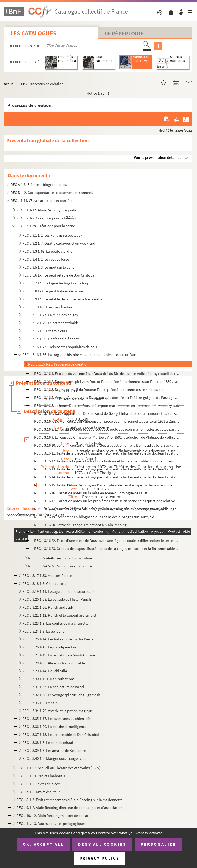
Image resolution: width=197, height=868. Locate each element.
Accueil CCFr (14, 84)
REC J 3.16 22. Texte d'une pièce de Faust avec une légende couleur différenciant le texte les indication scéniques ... (107, 541)
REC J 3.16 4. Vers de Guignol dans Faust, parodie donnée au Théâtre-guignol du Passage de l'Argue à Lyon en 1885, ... (107, 397)
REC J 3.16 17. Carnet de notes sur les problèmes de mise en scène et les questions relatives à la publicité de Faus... (107, 501)
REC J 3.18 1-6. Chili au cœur (45, 583)
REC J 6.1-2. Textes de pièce (38, 784)
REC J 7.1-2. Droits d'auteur (38, 792)
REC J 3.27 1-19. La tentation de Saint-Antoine (59, 655)
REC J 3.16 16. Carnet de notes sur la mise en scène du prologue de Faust (91, 493)
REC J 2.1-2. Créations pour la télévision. (48, 218)
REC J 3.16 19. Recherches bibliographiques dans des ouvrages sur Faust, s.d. (95, 517)
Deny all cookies (102, 844)
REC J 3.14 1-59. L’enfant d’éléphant (51, 339)
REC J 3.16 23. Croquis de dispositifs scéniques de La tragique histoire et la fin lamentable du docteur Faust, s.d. (107, 549)
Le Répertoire (124, 33)
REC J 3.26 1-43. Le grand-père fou (49, 647)
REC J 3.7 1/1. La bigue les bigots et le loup (56, 283)
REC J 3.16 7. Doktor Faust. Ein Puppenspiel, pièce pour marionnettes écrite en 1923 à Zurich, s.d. (107, 421)
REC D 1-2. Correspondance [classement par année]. (52, 193)
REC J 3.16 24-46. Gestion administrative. (61, 558)
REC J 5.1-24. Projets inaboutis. (41, 776)
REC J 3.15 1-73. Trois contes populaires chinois (60, 347)
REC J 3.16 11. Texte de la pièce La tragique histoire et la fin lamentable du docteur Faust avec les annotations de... (107, 453)
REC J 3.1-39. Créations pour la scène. (46, 226)
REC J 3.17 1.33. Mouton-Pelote (47, 575)
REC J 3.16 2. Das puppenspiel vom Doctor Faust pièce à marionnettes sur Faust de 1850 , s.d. (107, 382)
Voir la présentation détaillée (158, 157)
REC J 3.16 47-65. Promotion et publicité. (60, 566)
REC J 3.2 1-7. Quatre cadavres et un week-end (59, 243)
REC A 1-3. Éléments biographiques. (39, 185)
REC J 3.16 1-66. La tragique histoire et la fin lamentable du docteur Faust (80, 355)
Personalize (158, 844)
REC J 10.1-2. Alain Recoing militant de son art (53, 816)
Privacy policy (99, 858)
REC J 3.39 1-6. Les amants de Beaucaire (54, 750)
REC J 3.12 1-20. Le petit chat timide (51, 323)
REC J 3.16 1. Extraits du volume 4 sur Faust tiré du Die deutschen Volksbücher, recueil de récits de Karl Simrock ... (107, 374)
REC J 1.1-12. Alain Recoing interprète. (47, 210)
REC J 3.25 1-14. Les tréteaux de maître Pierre (58, 639)
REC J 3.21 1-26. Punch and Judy (48, 607)
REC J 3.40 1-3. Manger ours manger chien (55, 758)
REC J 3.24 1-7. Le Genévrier (44, 631)
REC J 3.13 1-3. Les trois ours (45, 331)
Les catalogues (33, 33)
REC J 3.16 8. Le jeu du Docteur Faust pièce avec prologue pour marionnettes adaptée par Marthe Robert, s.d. (107, 429)
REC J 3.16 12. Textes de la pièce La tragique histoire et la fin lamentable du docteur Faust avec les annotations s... (107, 461)
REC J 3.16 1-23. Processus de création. (59, 364)
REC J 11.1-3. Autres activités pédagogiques (51, 823)
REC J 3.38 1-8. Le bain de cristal (48, 742)
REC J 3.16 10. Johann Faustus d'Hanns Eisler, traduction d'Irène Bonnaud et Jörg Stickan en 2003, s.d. (107, 445)
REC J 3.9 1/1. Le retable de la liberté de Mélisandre (62, 299)
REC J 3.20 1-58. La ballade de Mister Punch (57, 599)
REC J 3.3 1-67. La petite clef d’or (48, 251)
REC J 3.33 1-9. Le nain (40, 703)
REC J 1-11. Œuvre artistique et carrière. (42, 200)
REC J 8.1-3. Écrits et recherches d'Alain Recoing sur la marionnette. (70, 800)
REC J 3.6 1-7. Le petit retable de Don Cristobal (59, 275)
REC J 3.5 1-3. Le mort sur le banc (48, 267)
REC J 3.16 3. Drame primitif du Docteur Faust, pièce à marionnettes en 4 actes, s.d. (99, 389)
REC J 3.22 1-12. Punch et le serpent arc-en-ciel (59, 615)
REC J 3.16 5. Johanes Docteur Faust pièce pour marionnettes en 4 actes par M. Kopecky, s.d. (107, 405)
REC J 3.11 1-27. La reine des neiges (50, 315)
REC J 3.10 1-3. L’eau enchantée (47, 307)
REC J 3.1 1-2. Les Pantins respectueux (52, 235)
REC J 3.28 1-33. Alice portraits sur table (54, 663)
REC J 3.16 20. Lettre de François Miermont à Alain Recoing (80, 525)
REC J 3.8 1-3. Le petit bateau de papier (53, 291)
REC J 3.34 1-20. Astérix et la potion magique (57, 711)
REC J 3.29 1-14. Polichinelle (45, 671)
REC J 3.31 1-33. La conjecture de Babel (53, 687)
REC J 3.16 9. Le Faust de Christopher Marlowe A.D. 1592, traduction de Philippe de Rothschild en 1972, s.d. (107, 437)
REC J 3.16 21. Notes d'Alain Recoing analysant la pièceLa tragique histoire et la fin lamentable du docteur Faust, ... (107, 533)
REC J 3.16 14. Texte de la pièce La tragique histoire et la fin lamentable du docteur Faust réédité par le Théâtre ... (107, 477)
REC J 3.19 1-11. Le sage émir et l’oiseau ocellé (59, 591)
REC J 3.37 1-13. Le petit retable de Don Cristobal (61, 734)
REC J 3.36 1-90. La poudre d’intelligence (54, 727)
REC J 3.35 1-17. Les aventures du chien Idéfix (58, 719)
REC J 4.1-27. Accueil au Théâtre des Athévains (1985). (59, 768)
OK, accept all (43, 844)
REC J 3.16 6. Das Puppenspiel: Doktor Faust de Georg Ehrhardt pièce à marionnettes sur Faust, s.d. (107, 413)
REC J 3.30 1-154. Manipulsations (48, 679)
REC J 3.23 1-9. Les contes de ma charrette (55, 623)
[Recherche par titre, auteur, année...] (92, 46)
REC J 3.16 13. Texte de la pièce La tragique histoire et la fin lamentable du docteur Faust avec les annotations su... (107, 469)
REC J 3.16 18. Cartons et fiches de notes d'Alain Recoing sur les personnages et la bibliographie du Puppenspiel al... (107, 509)
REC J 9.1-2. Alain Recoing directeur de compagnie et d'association (70, 808)
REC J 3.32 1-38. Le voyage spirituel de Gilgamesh (61, 695)
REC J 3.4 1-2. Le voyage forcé (46, 259)
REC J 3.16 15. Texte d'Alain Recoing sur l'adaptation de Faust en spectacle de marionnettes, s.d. (107, 485)
